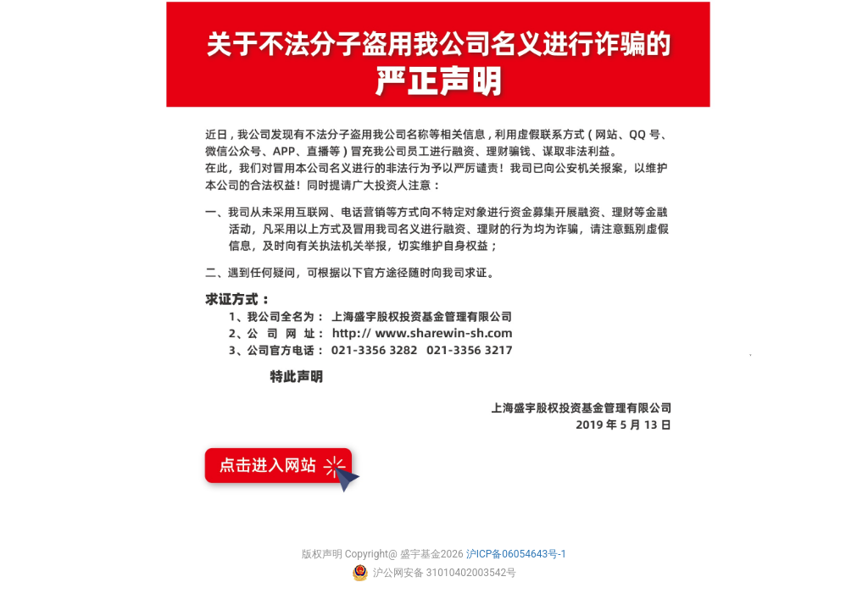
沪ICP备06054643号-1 (517, 554)
